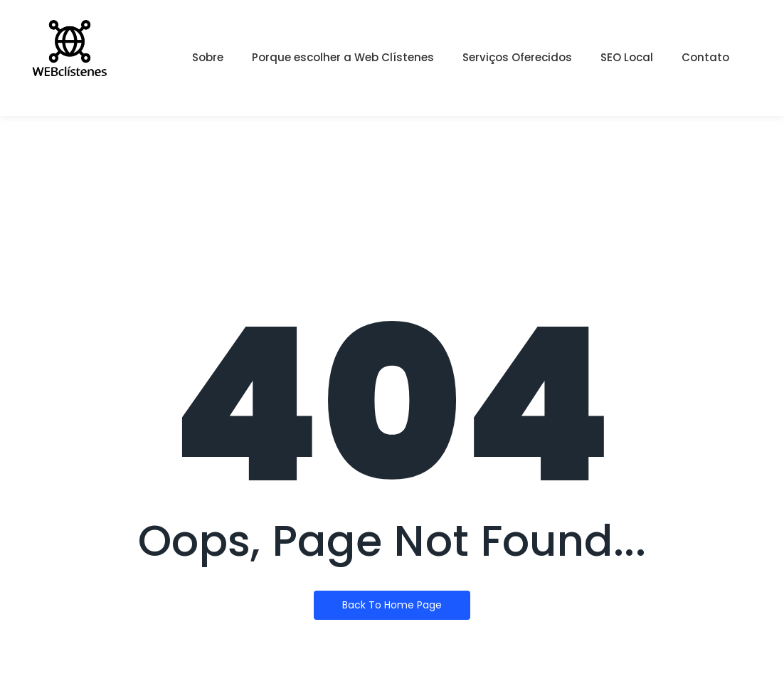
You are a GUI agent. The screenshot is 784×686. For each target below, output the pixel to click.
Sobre (208, 57)
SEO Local (627, 57)
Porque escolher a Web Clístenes (343, 57)
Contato (705, 57)
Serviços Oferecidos (517, 57)
